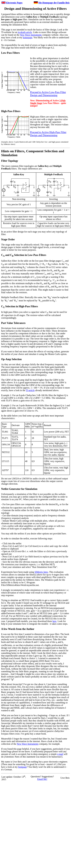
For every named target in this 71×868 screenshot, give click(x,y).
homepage (28, 37)
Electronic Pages (14, 3)
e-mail (60, 754)
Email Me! (42, 779)
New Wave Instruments (31, 35)
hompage (23, 767)
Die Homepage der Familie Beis (54, 3)
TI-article (30, 390)
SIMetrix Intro (41, 572)
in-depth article (25, 32)
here (54, 621)
